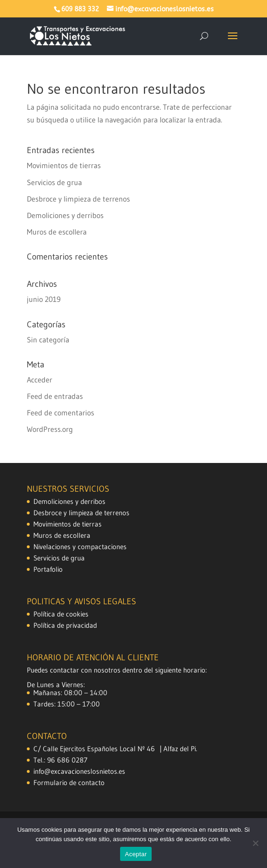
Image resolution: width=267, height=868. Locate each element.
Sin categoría (48, 340)
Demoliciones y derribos (65, 215)
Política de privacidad (65, 625)
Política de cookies (61, 614)
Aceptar (136, 854)
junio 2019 (44, 299)
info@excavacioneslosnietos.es (79, 771)
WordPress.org (50, 429)
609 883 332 (80, 9)
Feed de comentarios (61, 413)
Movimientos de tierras (64, 165)
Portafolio (48, 569)
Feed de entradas (55, 396)
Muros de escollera (57, 232)
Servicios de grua (54, 182)
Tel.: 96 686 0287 (61, 760)
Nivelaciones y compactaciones (80, 547)
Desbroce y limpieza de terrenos (78, 199)
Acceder (40, 380)
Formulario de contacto (69, 783)
